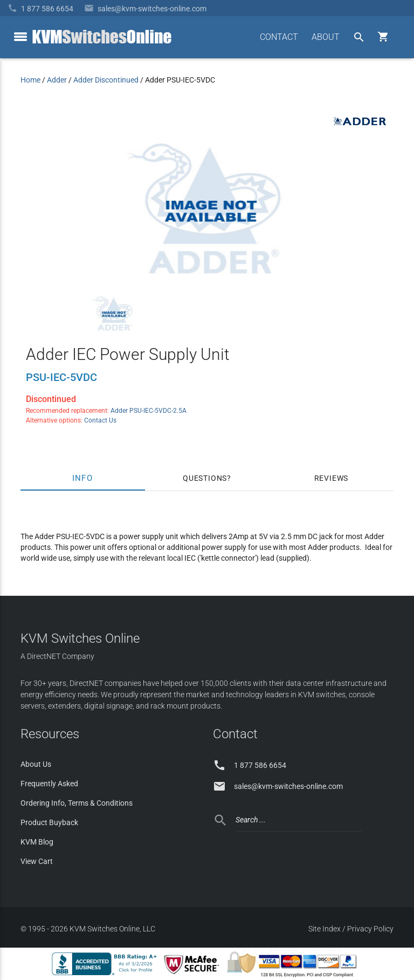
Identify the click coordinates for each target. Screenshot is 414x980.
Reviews (332, 478)
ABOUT (326, 37)
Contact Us (100, 420)
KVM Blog (37, 842)
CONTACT (279, 37)
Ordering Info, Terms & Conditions (77, 803)
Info (83, 479)
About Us (36, 764)
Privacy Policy (370, 929)
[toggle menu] (20, 37)
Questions (205, 478)
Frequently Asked (49, 784)
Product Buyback (49, 822)
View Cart (37, 861)
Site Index (325, 929)
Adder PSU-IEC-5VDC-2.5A (149, 411)
